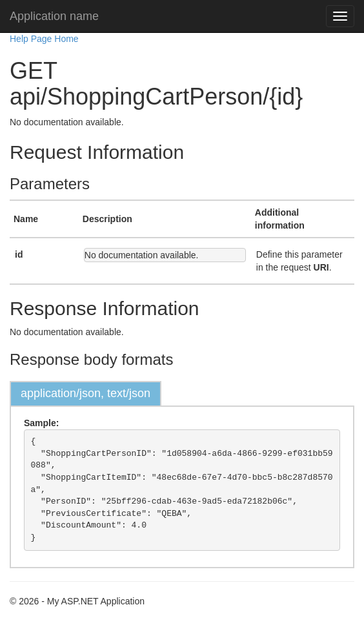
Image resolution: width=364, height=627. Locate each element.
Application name (54, 16)
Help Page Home (44, 39)
